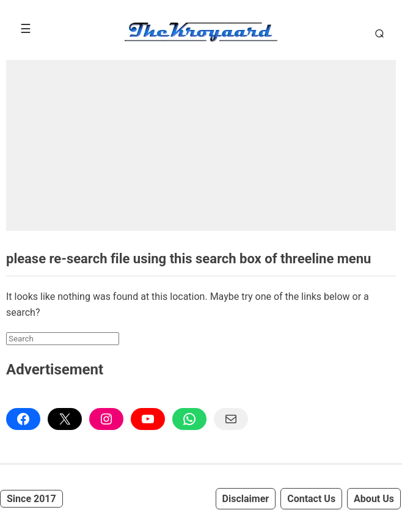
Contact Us (311, 499)
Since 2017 (31, 499)
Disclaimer (246, 499)
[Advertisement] (201, 145)
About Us (374, 499)
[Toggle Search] (377, 33)
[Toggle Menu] (26, 29)
